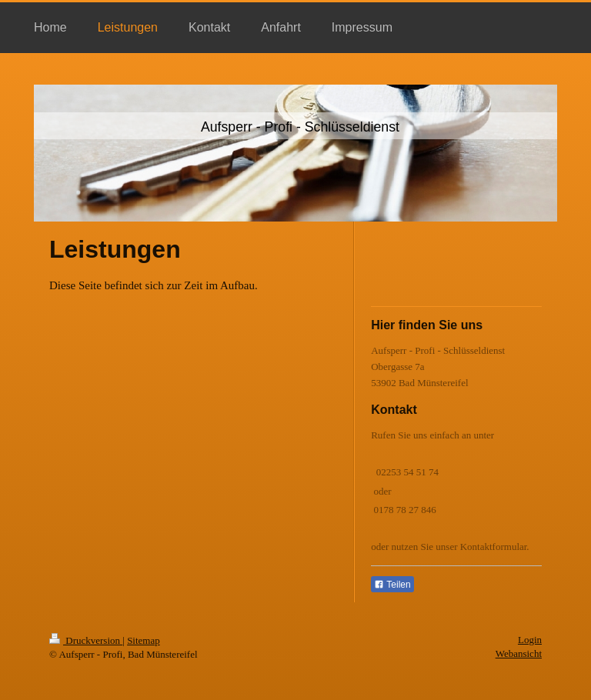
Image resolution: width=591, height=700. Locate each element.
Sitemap (144, 640)
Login (530, 640)
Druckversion (86, 640)
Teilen (392, 585)
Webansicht (519, 653)
